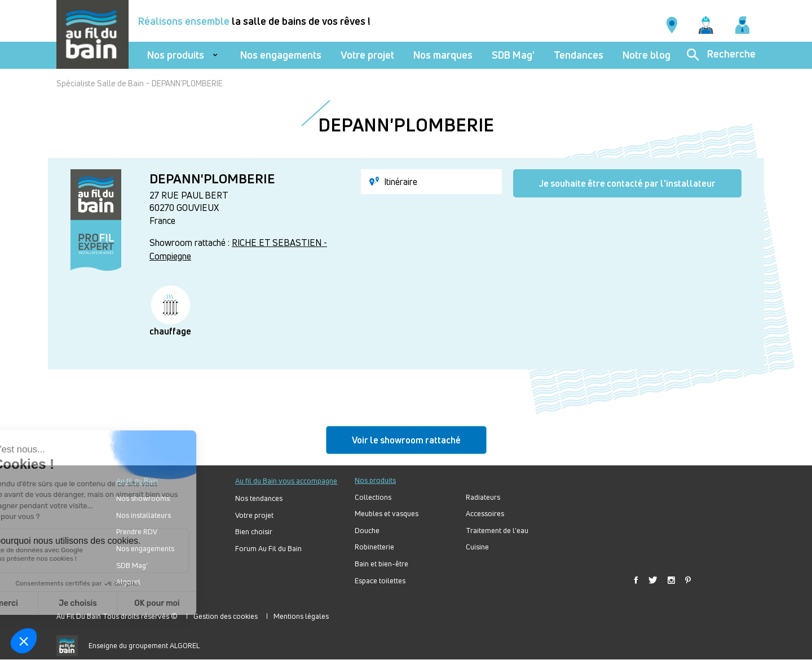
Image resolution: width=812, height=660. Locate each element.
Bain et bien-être (381, 564)
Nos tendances (259, 498)
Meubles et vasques (387, 514)
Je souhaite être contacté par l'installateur (627, 183)
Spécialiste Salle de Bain (100, 83)
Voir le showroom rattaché (406, 440)
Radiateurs (483, 497)
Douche (367, 531)
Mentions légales (301, 616)
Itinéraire (393, 182)
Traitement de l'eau (497, 531)
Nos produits (176, 55)
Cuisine (477, 547)
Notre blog (646, 55)
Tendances (579, 55)
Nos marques (443, 55)
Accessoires (485, 514)
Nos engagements (281, 55)
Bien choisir (254, 532)
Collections (373, 497)
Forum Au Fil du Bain (268, 549)
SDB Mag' (513, 55)
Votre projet (367, 55)
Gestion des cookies (226, 616)
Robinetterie (374, 547)
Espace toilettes (380, 581)
